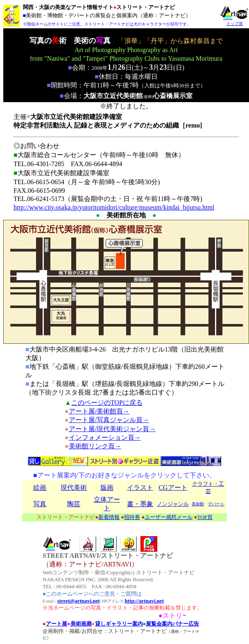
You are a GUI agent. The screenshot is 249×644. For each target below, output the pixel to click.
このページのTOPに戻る (107, 403)
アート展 (57, 624)
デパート (216, 504)
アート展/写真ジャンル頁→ (109, 420)
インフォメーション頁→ (105, 437)
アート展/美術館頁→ (99, 411)
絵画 (40, 488)
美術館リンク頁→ (95, 446)
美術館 (198, 504)
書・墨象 (140, 504)
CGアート (173, 488)
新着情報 (109, 517)
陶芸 (74, 504)
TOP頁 (205, 517)
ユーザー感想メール (169, 517)
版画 (107, 488)
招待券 (132, 517)
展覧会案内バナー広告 (172, 624)
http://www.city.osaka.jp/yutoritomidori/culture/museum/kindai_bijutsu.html (114, 207)
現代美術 (74, 488)
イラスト (140, 488)
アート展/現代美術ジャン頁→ (112, 429)
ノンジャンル (173, 504)
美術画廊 (81, 624)
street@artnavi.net (79, 601)
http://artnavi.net (145, 601)
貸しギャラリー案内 (119, 624)
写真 (40, 504)
